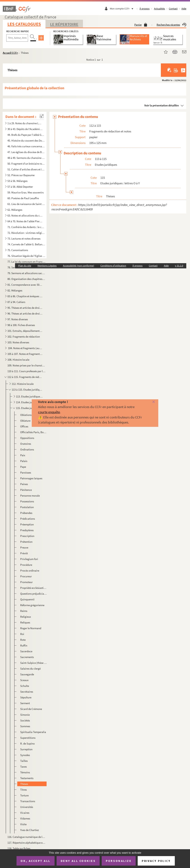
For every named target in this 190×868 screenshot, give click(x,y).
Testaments (27, 778)
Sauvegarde (27, 674)
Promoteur (26, 582)
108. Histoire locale (18, 360)
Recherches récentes (171, 25)
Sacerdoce (26, 651)
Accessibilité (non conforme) (78, 266)
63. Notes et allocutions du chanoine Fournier (25, 215)
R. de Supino (27, 743)
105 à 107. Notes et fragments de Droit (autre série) (25, 354)
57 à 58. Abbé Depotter (20, 187)
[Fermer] (150, 402)
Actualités (159, 9)
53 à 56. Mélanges (17, 181)
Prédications (28, 519)
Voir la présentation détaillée (162, 105)
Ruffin (24, 645)
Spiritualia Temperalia (33, 732)
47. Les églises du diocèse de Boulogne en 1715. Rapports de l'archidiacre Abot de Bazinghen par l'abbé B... (26, 152)
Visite (23, 824)
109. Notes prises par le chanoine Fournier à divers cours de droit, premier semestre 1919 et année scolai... (26, 365)
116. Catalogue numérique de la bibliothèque (26, 837)
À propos (145, 9)
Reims (24, 611)
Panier (141, 25)
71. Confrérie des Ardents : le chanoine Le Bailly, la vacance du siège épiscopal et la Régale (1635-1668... (26, 227)
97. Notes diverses (18, 319)
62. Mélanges (15, 210)
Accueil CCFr (10, 53)
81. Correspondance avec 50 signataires (25, 285)
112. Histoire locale (23, 384)
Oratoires (26, 444)
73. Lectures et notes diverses (24, 239)
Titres (23, 790)
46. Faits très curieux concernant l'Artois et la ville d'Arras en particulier (26, 146)
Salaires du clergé (30, 669)
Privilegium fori (29, 559)
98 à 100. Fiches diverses (21, 325)
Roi (22, 634)
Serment (25, 703)
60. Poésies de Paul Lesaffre (23, 198)
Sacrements (27, 657)
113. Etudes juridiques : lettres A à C (30, 396)
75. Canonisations (18, 250)
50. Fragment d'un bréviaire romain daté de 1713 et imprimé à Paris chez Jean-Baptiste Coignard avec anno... (26, 164)
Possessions (27, 501)
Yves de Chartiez (30, 830)
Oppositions (27, 438)
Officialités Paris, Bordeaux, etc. (33, 432)
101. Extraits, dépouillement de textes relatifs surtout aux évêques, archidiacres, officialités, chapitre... (25, 331)
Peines (24, 484)
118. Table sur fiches (19, 848)
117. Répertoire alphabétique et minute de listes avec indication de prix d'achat (26, 843)
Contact (173, 9)
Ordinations (27, 449)
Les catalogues (24, 24)
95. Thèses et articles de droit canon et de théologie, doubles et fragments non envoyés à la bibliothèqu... (25, 308)
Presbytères (27, 530)
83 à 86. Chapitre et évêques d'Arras (25, 296)
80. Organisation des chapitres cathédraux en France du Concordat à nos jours (26, 279)
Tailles (24, 761)
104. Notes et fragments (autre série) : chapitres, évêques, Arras (25, 348)
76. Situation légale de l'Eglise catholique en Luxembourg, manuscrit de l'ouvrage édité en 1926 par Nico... (26, 256)
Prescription (27, 536)
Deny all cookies (78, 861)
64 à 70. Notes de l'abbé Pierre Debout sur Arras (25, 221)
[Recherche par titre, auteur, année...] (17, 38)
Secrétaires (27, 692)
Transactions (28, 801)
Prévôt (24, 553)
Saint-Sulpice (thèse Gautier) (33, 663)
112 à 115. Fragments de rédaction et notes (25, 377)
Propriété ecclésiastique (33, 588)
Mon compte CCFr (122, 9)
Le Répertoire (64, 24)
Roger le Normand (31, 628)
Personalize (119, 861)
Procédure (26, 565)
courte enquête (49, 412)
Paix (23, 455)
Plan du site (25, 266)
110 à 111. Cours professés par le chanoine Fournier (26, 371)
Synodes (25, 755)
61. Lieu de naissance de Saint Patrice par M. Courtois (26, 204)
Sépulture (26, 697)
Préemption (27, 524)
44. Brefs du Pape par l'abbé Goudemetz (26, 135)
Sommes (25, 726)
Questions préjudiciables (33, 594)
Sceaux (24, 680)
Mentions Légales (47, 266)
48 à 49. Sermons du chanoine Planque (26, 158)
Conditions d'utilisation (113, 266)
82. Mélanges (15, 290)
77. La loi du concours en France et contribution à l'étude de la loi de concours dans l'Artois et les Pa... (26, 262)
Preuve (24, 547)
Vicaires (25, 813)
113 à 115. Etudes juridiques (27, 390)
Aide (184, 9)
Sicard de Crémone (31, 709)
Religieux (26, 617)
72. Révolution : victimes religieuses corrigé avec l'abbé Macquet (26, 233)
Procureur (26, 576)
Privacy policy (156, 861)
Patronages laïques (31, 478)
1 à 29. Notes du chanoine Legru (25, 123)
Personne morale (30, 496)
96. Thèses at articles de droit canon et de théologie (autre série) (25, 313)
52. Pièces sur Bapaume (21, 175)
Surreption (26, 749)
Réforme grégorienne (32, 605)
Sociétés (25, 720)
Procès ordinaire (30, 571)
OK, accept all (35, 861)
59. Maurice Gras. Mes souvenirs (26, 192)
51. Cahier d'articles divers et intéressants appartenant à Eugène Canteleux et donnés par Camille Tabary (26, 169)
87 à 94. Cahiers (16, 302)
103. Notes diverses (18, 342)
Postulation (27, 507)
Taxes (23, 767)
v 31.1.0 (179, 266)
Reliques (25, 622)
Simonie (25, 715)
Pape (23, 467)
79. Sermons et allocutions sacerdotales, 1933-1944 (26, 273)
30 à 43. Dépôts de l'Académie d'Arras (25, 129)
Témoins (25, 772)
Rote (23, 640)
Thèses (24, 784)
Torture (24, 795)
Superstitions (28, 738)
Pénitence (26, 490)
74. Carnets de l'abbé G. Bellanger (26, 244)
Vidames (25, 818)
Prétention (26, 542)
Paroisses (26, 472)
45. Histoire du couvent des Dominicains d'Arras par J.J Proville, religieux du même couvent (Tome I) (26, 141)
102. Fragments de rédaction (24, 337)
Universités (27, 807)
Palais (24, 461)
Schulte (25, 686)
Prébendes (26, 513)
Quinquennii (27, 599)
